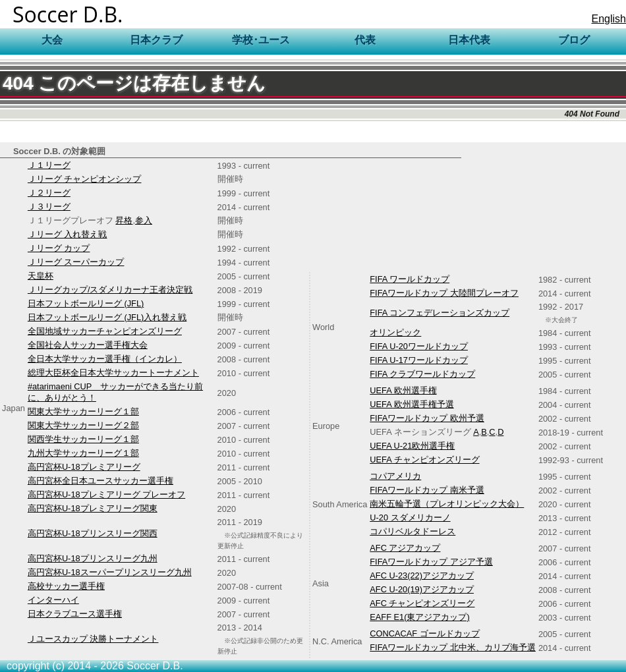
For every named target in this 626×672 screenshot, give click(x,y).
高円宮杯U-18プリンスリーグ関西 (93, 533)
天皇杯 (41, 276)
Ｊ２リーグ (49, 193)
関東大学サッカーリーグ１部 (83, 411)
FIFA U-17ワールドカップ (419, 360)
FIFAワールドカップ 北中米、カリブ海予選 (453, 647)
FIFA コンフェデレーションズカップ (440, 313)
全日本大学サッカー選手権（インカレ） (105, 359)
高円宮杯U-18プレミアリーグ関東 (93, 508)
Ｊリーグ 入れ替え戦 (68, 234)
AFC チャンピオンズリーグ (422, 603)
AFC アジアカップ (405, 548)
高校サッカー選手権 (66, 586)
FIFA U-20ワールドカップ (419, 346)
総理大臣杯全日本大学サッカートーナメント (113, 373)
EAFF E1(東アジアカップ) (419, 617)
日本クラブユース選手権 (75, 614)
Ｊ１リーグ (49, 165)
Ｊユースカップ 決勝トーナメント (93, 639)
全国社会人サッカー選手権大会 (88, 345)
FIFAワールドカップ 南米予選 (427, 490)
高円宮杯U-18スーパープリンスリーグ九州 (110, 572)
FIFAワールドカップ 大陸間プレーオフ (444, 293)
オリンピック (395, 332)
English (609, 19)
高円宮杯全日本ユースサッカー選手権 (100, 481)
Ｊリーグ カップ (59, 248)
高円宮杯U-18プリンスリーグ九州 (93, 558)
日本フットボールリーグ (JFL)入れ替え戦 (107, 317)
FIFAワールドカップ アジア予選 (431, 562)
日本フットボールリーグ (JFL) (86, 303)
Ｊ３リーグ (49, 207)
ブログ (574, 40)
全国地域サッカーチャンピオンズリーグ (105, 331)
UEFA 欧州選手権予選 (412, 404)
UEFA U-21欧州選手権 (412, 446)
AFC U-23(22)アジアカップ (422, 575)
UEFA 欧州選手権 (403, 390)
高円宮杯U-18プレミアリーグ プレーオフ (106, 494)
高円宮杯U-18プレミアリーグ (84, 467)
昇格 (124, 220)
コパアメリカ (395, 476)
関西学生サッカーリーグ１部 (83, 439)
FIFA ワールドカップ (410, 279)
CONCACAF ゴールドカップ (424, 633)
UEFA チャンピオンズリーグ (424, 460)
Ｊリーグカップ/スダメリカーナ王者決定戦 (110, 290)
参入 (144, 220)
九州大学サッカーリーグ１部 (83, 453)
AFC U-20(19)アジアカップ (422, 589)
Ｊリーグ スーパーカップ (76, 262)
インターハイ (53, 600)
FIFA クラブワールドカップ (422, 374)
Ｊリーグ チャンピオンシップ (85, 179)
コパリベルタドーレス (413, 531)
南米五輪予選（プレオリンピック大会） (447, 504)
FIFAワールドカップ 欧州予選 (427, 418)
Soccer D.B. (68, 14)
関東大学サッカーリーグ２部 (83, 425)
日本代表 (469, 40)
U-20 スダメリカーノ (410, 518)
